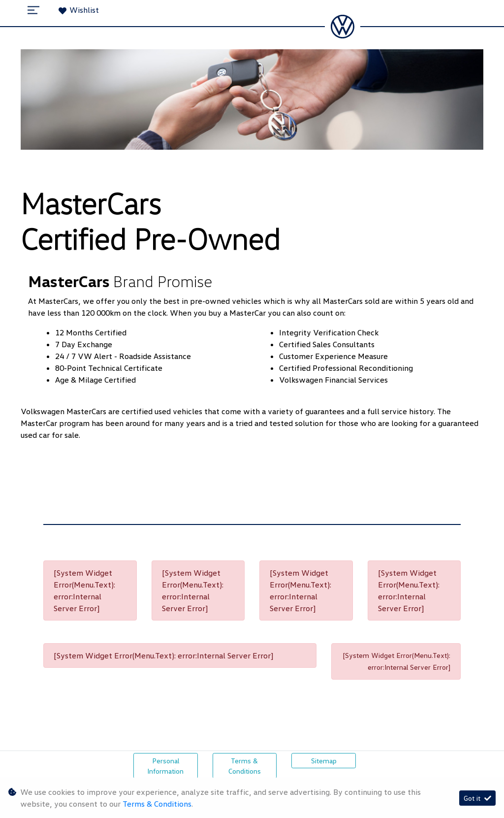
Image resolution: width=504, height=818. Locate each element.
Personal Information (165, 766)
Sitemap (324, 761)
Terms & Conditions (245, 766)
